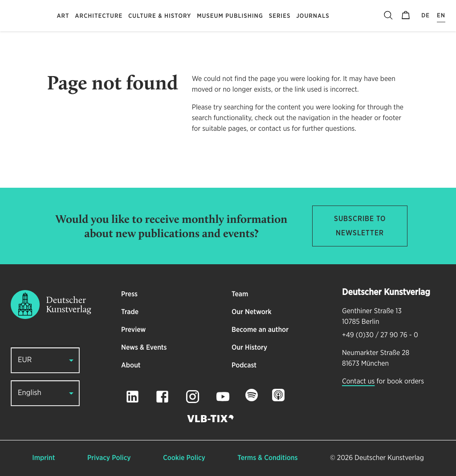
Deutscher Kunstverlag (389, 458)
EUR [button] (25, 360)
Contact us (358, 382)
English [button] (30, 393)
